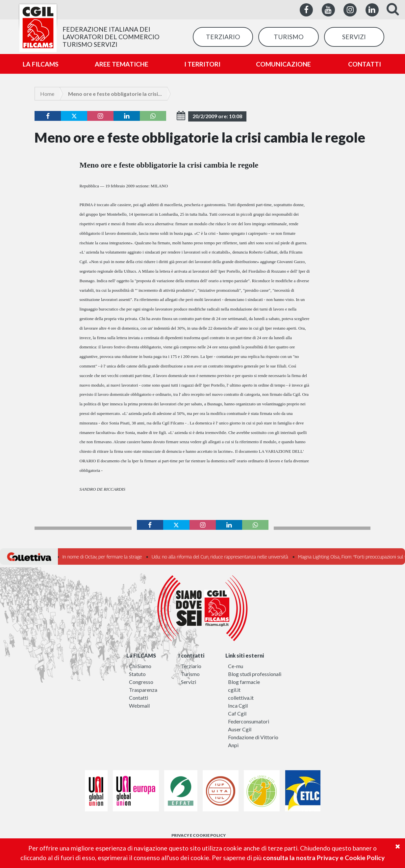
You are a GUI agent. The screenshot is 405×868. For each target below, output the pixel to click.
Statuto (137, 674)
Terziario (191, 666)
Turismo (190, 674)
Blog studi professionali (255, 674)
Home (47, 94)
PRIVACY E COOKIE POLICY (199, 835)
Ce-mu (236, 666)
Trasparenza (143, 690)
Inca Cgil (238, 705)
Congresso (141, 682)
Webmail (139, 705)
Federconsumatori (249, 721)
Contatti (139, 698)
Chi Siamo (140, 666)
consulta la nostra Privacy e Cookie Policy (324, 858)
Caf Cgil (237, 713)
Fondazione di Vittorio (253, 737)
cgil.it (234, 690)
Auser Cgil (240, 729)
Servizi (189, 682)
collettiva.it (241, 698)
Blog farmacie (244, 682)
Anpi (233, 745)
